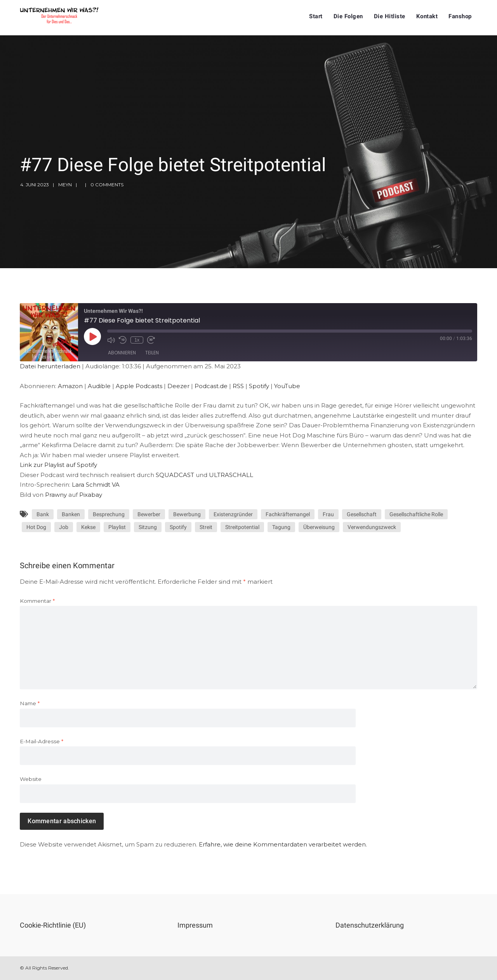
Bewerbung (187, 514)
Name (30, 703)
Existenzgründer (233, 514)
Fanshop (460, 16)
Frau (328, 514)
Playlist (117, 527)
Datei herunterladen (50, 366)
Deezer (178, 386)
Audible (99, 386)
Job (64, 527)
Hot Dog (36, 527)
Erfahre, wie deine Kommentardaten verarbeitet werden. (283, 844)
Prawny (56, 495)
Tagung (281, 527)
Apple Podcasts (139, 386)
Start (316, 16)
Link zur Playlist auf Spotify (58, 465)
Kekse (88, 527)
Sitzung (148, 527)
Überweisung (319, 527)
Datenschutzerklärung (370, 925)
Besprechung (109, 514)
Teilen (152, 353)
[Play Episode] (92, 336)
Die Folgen (348, 16)
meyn (65, 185)
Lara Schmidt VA (96, 485)
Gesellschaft (362, 514)
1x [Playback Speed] (137, 340)
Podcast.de (211, 386)
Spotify (259, 386)
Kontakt (427, 16)
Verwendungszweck (372, 527)
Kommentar (37, 601)
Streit (206, 527)
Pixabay (91, 495)
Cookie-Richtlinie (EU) (53, 925)
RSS (238, 386)
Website (31, 779)
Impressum (195, 925)
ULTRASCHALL (231, 475)
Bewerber (149, 514)
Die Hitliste (390, 16)
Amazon (70, 386)
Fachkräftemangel (288, 514)
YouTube (287, 386)
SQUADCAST (175, 475)
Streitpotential (242, 527)
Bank (43, 514)
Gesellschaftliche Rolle (416, 514)
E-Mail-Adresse (42, 741)
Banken (71, 514)
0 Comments (107, 185)
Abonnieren (122, 353)
